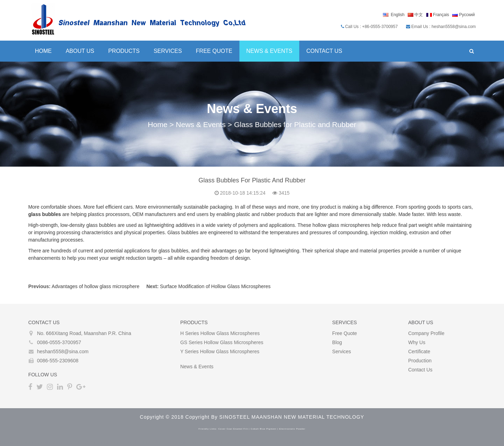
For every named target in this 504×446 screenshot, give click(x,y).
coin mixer (190, 442)
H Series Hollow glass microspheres (220, 333)
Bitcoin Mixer (49, 442)
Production (420, 361)
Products (124, 51)
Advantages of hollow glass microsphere (95, 286)
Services (167, 51)
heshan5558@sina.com (62, 351)
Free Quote (214, 51)
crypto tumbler (218, 442)
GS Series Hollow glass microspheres (222, 342)
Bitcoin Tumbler (17, 442)
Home (43, 51)
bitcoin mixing (119, 442)
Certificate (419, 351)
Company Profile (427, 333)
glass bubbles (44, 214)
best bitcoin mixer (83, 442)
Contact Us (324, 51)
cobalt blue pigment (264, 429)
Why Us (417, 342)
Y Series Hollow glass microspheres (220, 351)
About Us (80, 51)
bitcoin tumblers (252, 442)
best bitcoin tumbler (156, 442)
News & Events (269, 51)
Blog (337, 342)
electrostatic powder (292, 429)
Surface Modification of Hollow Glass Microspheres (215, 286)
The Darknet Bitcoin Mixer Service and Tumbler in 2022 (331, 442)
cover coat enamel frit (233, 429)
